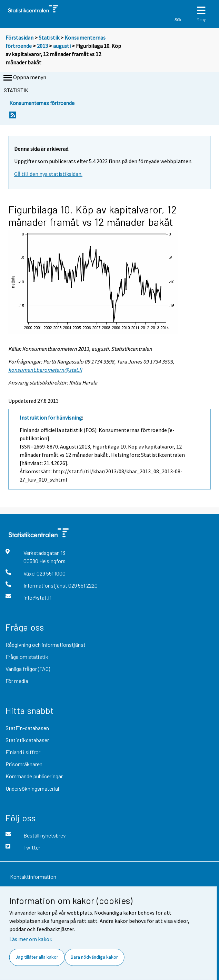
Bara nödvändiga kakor (94, 957)
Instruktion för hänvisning (51, 418)
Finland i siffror (23, 752)
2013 (42, 46)
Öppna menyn (24, 78)
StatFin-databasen (27, 728)
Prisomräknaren (24, 764)
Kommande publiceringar (34, 776)
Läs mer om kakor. (31, 939)
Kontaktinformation (33, 877)
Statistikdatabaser (27, 740)
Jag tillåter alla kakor (37, 957)
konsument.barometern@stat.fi (45, 370)
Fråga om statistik (27, 657)
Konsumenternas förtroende (42, 103)
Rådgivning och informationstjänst (46, 645)
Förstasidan (19, 38)
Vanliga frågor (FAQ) (28, 669)
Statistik (49, 38)
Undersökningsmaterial (32, 788)
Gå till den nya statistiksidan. (48, 174)
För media (17, 681)
